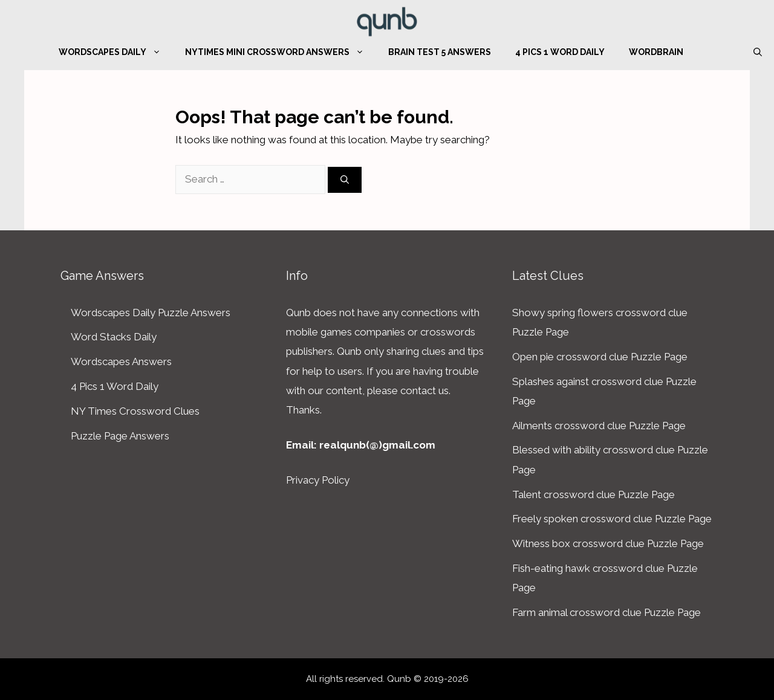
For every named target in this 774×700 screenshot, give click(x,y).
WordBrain (656, 52)
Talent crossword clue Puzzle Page (594, 494)
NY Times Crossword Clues (135, 411)
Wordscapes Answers (121, 361)
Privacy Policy (318, 480)
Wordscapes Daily (116, 52)
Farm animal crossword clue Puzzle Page (607, 612)
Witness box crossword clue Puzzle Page (608, 543)
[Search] (345, 180)
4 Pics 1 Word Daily (560, 52)
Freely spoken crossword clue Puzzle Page (612, 519)
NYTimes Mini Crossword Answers (281, 52)
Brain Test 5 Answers (440, 52)
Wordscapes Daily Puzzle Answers (151, 313)
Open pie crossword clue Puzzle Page (600, 357)
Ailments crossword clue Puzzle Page (599, 426)
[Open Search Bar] (758, 52)
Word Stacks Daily (114, 337)
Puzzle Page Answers (120, 436)
